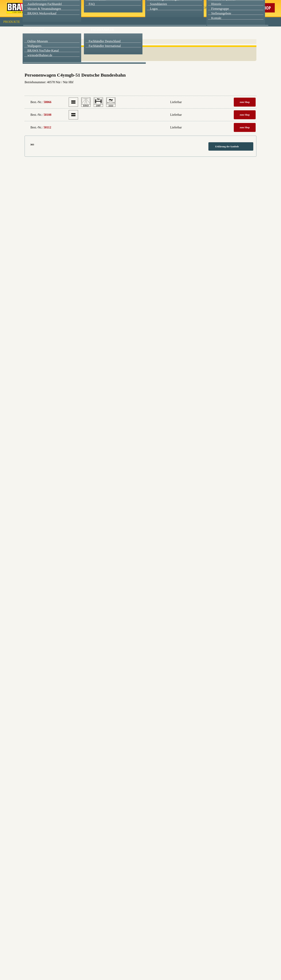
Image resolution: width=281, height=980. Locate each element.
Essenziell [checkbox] (106, 32)
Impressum (154, 89)
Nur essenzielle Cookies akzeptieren (141, 72)
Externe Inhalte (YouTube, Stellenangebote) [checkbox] (124, 40)
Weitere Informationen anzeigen (141, 81)
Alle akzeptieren (141, 51)
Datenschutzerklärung (174, 89)
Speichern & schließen (141, 62)
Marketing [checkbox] (124, 32)
